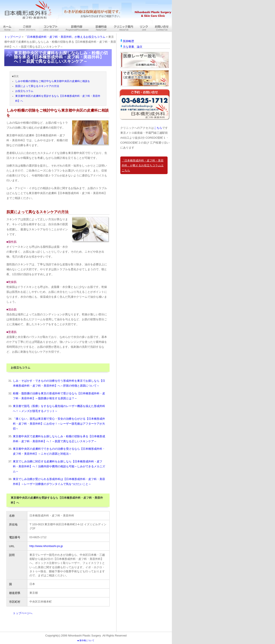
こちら (158, 128)
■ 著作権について (86, 640)
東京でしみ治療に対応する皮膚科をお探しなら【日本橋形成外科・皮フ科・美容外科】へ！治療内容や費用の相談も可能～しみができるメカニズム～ (59, 466)
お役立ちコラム (24, 91)
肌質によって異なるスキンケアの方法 (37, 86)
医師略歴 (128, 41)
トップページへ (23, 613)
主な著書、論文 (133, 47)
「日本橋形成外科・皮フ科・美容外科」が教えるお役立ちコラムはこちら (143, 165)
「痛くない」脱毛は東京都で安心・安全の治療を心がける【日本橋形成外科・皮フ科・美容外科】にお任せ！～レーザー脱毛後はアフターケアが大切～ (59, 424)
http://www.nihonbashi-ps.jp (46, 546)
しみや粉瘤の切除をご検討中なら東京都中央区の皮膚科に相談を (53, 81)
